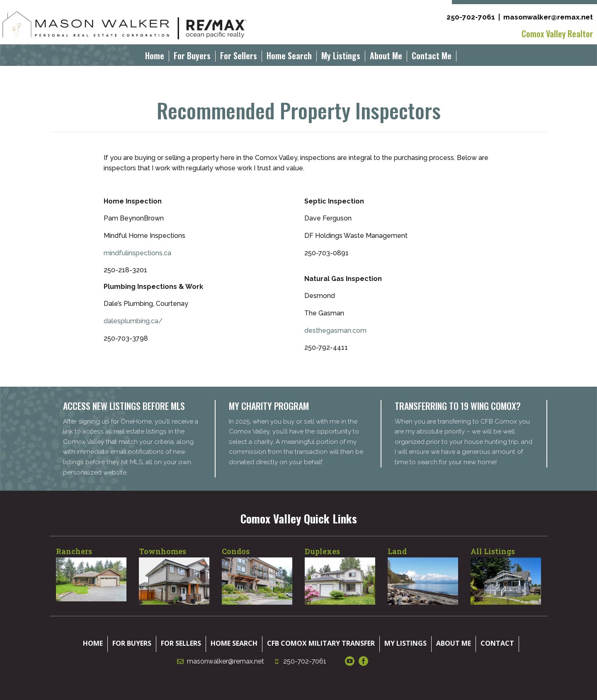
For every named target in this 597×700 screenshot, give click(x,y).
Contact (497, 643)
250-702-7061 (471, 17)
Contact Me (432, 57)
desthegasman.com (335, 331)
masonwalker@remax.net (548, 17)
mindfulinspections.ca (137, 253)
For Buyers (192, 57)
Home (155, 57)
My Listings (341, 57)
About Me (386, 57)
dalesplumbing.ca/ (133, 321)
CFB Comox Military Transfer (321, 643)
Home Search (289, 57)
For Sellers (239, 57)
